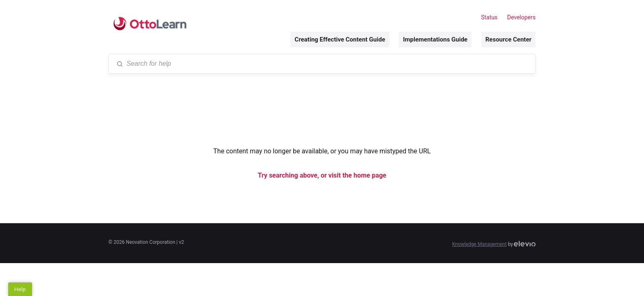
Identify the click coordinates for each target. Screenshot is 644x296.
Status (489, 17)
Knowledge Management (480, 244)
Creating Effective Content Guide (340, 39)
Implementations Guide (435, 39)
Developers (521, 17)
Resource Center (508, 39)
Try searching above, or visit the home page (322, 175)
